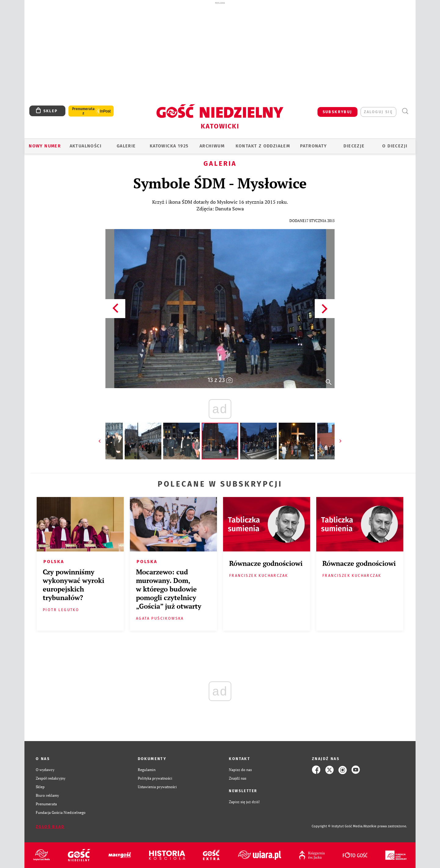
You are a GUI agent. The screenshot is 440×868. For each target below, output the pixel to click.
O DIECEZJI (395, 146)
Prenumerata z (83, 111)
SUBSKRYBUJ (337, 112)
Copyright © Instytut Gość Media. (337, 826)
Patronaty (313, 146)
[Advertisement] (220, 51)
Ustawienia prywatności (157, 787)
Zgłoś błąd (50, 827)
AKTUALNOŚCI (86, 146)
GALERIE (126, 146)
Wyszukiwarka (405, 111)
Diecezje (354, 146)
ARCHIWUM (212, 146)
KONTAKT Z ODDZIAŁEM (263, 146)
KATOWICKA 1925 (169, 146)
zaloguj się (378, 112)
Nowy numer (45, 146)
